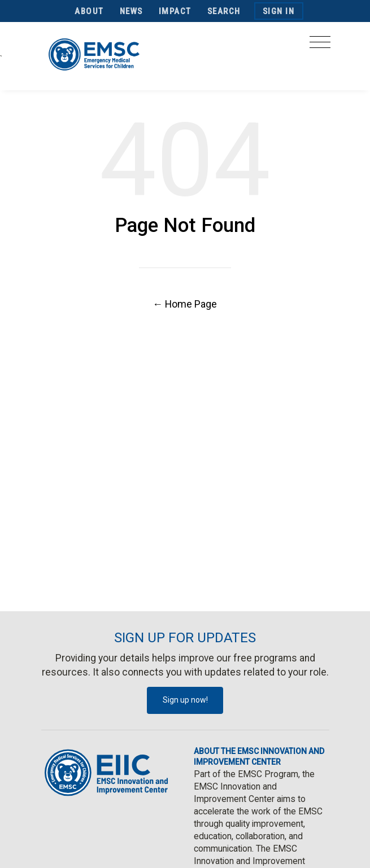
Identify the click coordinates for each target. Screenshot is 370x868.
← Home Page (185, 304)
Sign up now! (185, 700)
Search (224, 11)
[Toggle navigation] (320, 45)
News (131, 11)
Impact (175, 11)
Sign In (279, 11)
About (89, 11)
